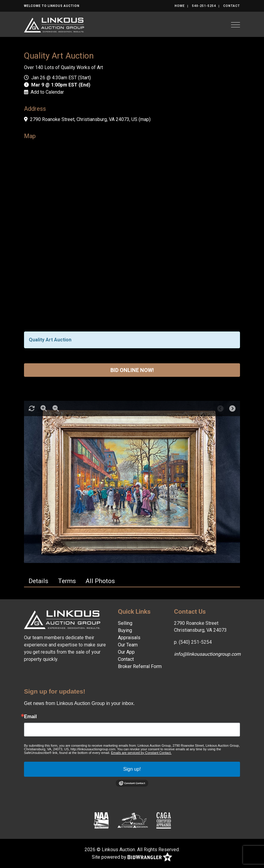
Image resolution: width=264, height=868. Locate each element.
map (145, 119)
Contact (232, 6)
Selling (125, 623)
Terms (67, 581)
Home (180, 6)
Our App (126, 652)
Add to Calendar (47, 92)
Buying (125, 630)
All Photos (100, 581)
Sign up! (132, 769)
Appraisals (129, 638)
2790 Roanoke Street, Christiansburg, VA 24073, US (84, 119)
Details (38, 581)
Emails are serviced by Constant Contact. (141, 753)
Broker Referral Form (140, 666)
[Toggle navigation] (235, 25)
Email (30, 717)
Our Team (128, 645)
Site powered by (132, 857)
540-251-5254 (204, 6)
